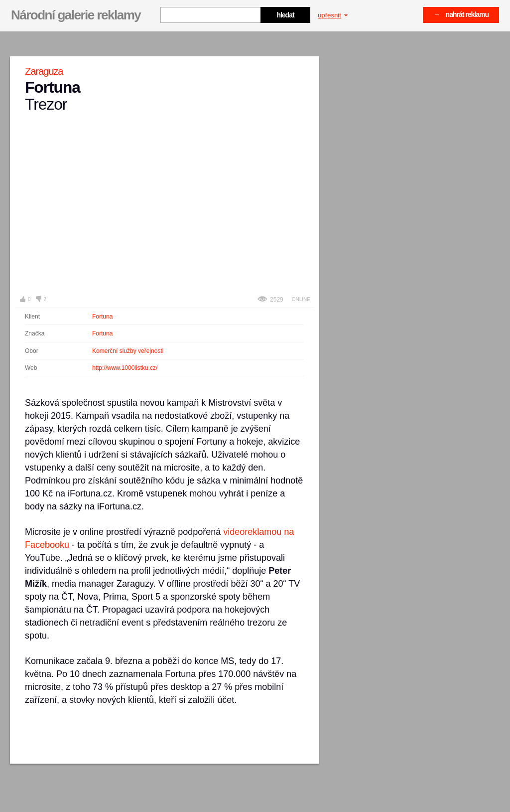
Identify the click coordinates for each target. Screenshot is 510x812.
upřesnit (333, 15)
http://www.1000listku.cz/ (125, 368)
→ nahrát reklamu (461, 14)
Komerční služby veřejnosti (128, 351)
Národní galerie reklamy (76, 15)
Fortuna (102, 317)
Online (301, 299)
